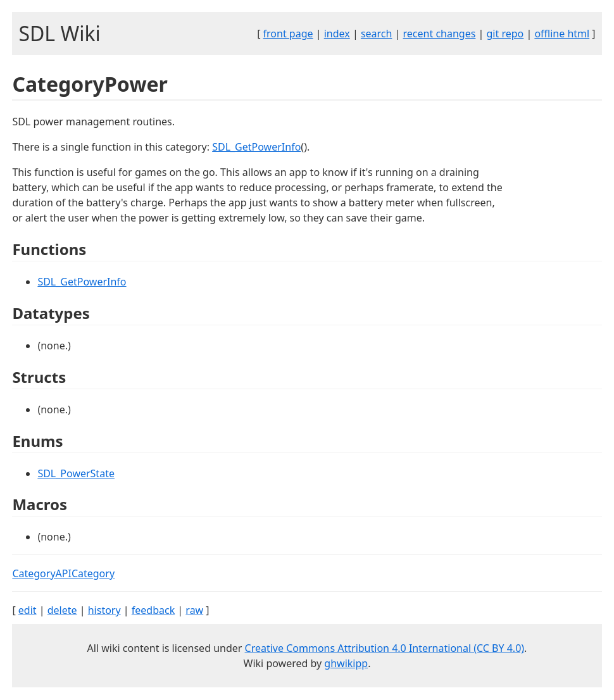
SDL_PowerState (76, 473)
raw (194, 610)
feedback (153, 610)
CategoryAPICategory (63, 573)
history (104, 610)
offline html (562, 34)
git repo (505, 34)
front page (288, 34)
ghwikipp (346, 663)
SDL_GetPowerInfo (256, 147)
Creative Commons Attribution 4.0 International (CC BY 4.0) (385, 648)
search (377, 34)
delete (62, 610)
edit (28, 610)
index (337, 34)
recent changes (440, 34)
